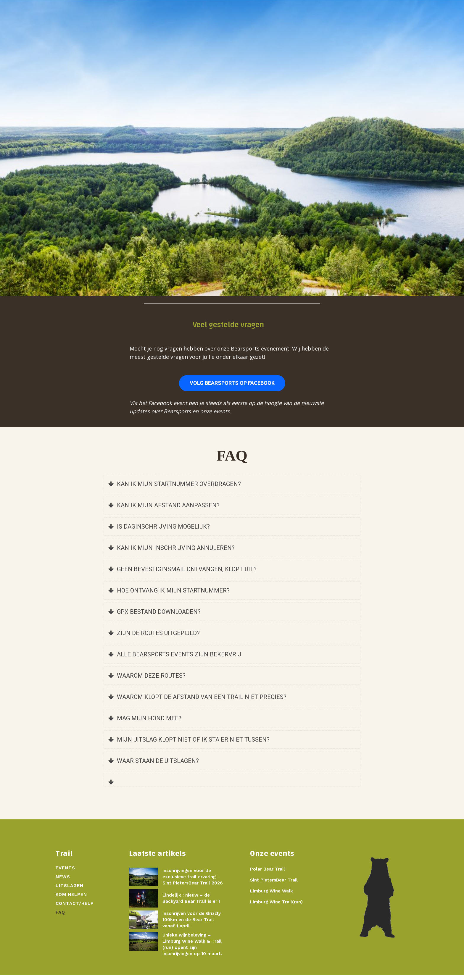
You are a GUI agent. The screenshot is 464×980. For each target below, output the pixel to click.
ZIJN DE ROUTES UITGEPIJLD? (154, 638)
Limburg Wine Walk (272, 896)
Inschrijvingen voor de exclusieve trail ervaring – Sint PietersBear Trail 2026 (193, 882)
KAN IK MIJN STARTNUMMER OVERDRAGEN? (175, 489)
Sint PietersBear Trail (274, 885)
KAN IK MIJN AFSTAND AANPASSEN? (164, 510)
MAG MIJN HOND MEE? (145, 723)
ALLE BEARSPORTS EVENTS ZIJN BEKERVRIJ (175, 659)
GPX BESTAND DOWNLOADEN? (154, 617)
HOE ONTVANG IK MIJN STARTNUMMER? (169, 595)
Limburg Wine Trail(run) (276, 907)
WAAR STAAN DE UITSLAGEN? (154, 766)
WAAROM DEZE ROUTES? (147, 681)
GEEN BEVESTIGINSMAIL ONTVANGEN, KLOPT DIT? (182, 574)
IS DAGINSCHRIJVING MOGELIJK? (159, 532)
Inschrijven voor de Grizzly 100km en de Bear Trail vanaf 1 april (192, 925)
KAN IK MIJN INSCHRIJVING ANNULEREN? (171, 553)
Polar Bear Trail (268, 874)
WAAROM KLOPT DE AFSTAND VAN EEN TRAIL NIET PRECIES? (197, 702)
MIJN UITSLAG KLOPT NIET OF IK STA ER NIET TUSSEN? (189, 745)
